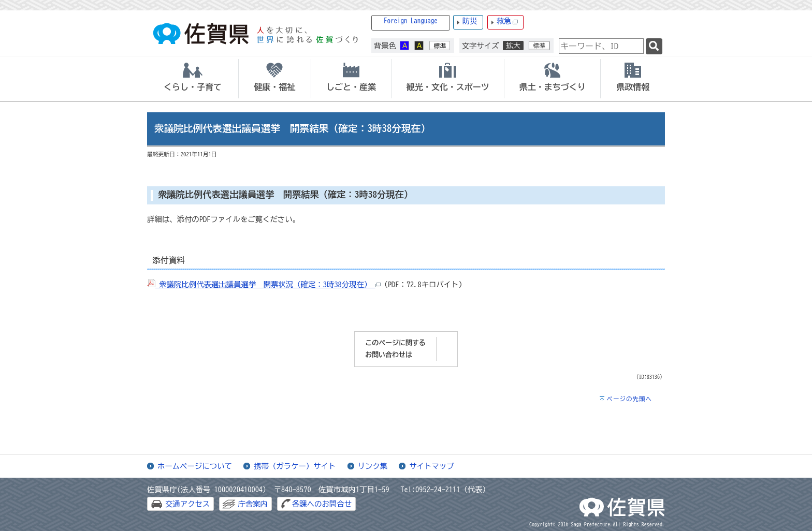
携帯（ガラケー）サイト (295, 466)
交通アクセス (187, 504)
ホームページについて (195, 466)
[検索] (654, 46)
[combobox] (601, 46)
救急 (508, 21)
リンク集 (373, 466)
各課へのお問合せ (322, 504)
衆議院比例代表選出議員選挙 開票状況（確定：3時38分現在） (264, 284)
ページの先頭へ (629, 399)
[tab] (193, 79)
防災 (470, 21)
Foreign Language (411, 21)
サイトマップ (431, 466)
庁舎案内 (253, 504)
